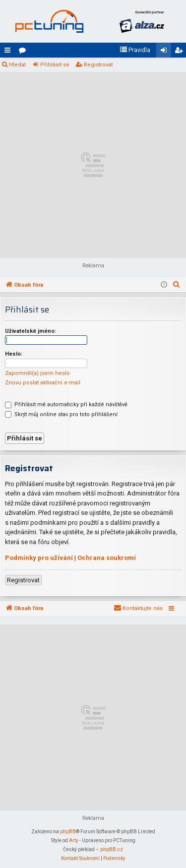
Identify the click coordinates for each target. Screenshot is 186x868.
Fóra (24, 52)
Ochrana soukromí (107, 558)
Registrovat (98, 65)
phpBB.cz (112, 849)
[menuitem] (135, 50)
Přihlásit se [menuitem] (166, 52)
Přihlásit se (55, 65)
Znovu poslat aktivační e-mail (43, 383)
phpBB (68, 832)
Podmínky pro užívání (39, 558)
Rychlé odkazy (9, 52)
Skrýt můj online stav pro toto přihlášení (61, 414)
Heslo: (14, 354)
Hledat (17, 65)
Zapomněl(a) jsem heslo (37, 373)
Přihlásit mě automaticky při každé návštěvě (66, 404)
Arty (74, 840)
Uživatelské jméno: (31, 331)
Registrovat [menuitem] (181, 52)
